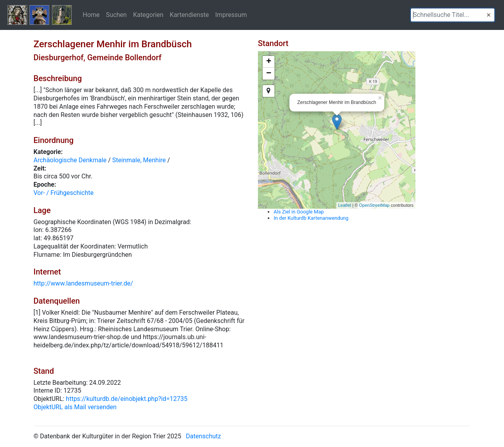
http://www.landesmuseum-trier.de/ (83, 283)
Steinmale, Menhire (139, 160)
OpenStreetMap (374, 205)
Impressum (231, 15)
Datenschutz (203, 436)
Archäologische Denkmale (70, 160)
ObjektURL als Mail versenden (75, 407)
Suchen (116, 15)
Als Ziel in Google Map (299, 212)
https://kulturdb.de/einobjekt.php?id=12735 (127, 399)
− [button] (269, 74)
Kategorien (148, 15)
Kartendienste (189, 15)
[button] (489, 15)
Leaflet (345, 205)
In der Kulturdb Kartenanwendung (311, 218)
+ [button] (269, 62)
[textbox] (453, 15)
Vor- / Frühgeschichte (64, 193)
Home (91, 15)
